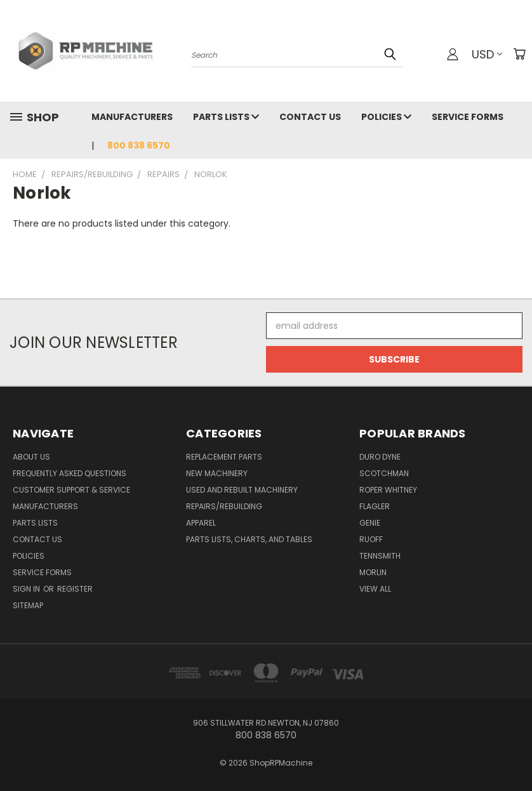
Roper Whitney (388, 490)
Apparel (201, 523)
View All (375, 589)
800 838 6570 (139, 145)
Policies (386, 117)
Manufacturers (132, 117)
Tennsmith (380, 556)
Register (75, 589)
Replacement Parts (224, 457)
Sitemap (28, 605)
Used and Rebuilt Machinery (242, 490)
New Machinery (217, 473)
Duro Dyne (380, 457)
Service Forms (468, 117)
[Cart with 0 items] (519, 54)
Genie (370, 523)
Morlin (373, 572)
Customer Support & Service (71, 490)
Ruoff (371, 539)
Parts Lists (226, 117)
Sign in (27, 589)
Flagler (375, 506)
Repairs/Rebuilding (224, 506)
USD (487, 54)
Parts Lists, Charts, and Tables (249, 539)
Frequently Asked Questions (70, 473)
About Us (31, 457)
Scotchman (384, 473)
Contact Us (310, 117)
